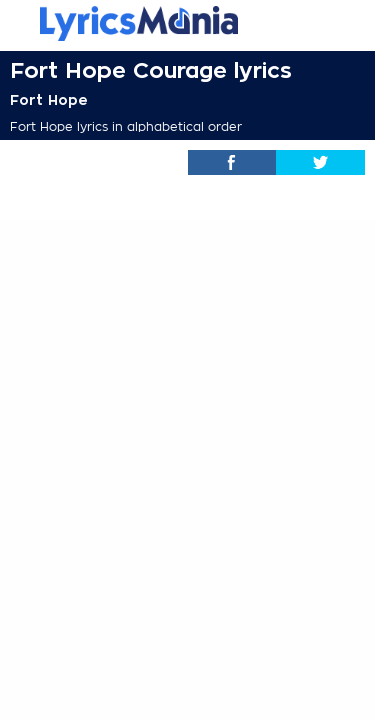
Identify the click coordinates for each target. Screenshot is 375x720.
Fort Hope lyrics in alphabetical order (126, 127)
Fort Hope (49, 100)
